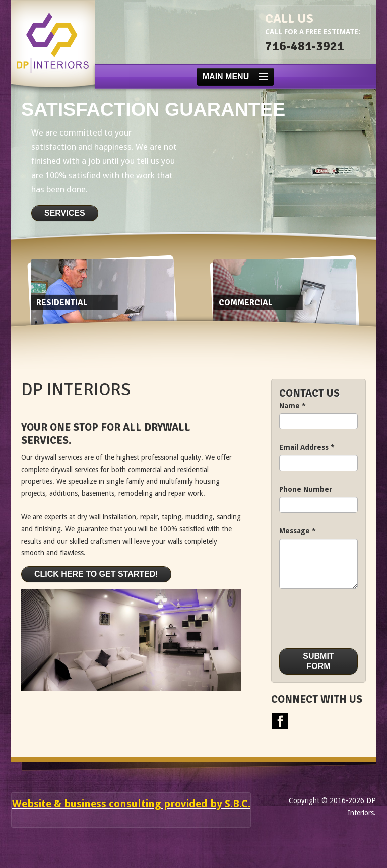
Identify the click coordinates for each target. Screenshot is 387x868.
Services (65, 213)
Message (298, 531)
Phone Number (306, 489)
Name (293, 406)
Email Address (307, 447)
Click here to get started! (96, 574)
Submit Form (318, 661)
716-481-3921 (305, 46)
